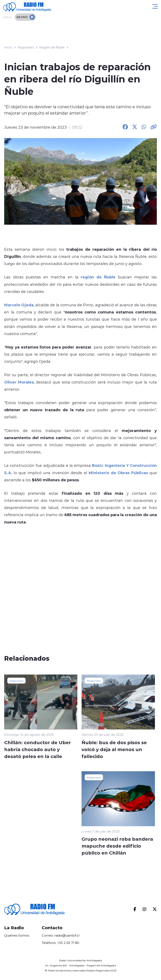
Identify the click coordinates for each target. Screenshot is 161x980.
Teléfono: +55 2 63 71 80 (60, 943)
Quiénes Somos (17, 935)
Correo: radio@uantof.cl (61, 935)
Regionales (26, 47)
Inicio (8, 47)
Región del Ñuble (52, 47)
